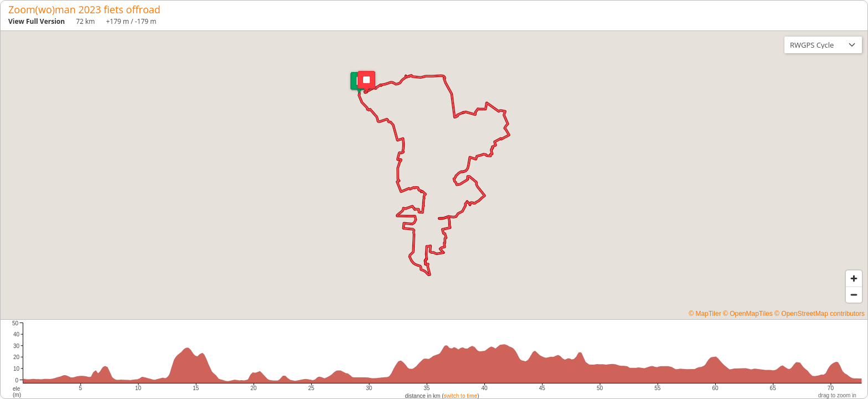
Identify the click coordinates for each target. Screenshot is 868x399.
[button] (359, 83)
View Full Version (37, 21)
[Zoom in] (854, 278)
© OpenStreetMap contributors (820, 314)
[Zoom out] (854, 295)
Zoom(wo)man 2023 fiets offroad (84, 9)
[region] (434, 175)
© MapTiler (705, 314)
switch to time (461, 396)
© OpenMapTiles (748, 314)
